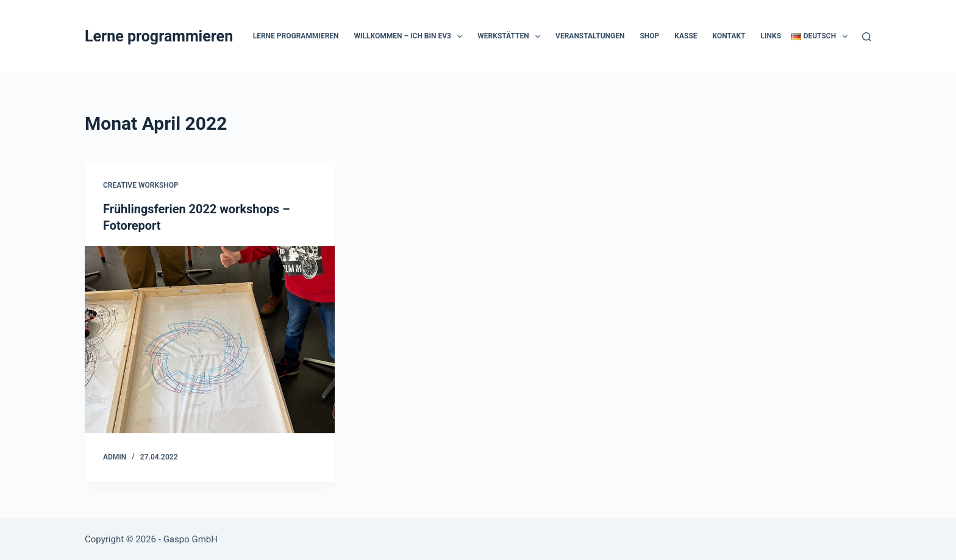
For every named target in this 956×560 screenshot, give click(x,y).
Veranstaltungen (590, 36)
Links (771, 36)
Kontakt (729, 36)
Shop (649, 36)
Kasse (686, 36)
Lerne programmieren (159, 36)
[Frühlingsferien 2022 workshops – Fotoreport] (210, 339)
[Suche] (867, 37)
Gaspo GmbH (191, 539)
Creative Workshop (141, 185)
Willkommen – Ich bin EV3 (411, 37)
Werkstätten (511, 37)
